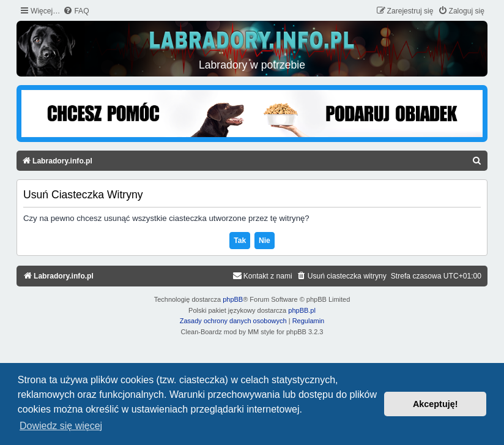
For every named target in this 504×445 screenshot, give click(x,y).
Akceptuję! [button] (435, 404)
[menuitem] (76, 11)
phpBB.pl (302, 310)
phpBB (233, 299)
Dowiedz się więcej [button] (61, 426)
